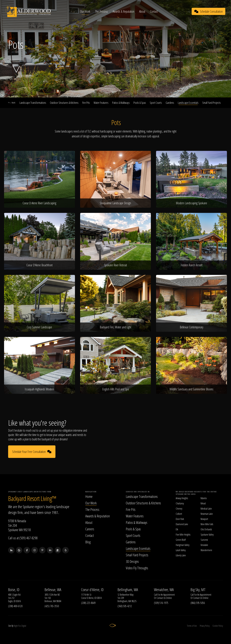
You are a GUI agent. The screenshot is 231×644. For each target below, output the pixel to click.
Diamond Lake (182, 524)
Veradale (204, 545)
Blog (88, 542)
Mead (203, 503)
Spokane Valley (207, 535)
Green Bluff (181, 540)
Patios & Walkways (121, 103)
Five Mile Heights (183, 535)
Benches (117, 400)
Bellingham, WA (128, 590)
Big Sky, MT (198, 590)
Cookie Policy (218, 626)
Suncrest (204, 540)
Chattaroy (180, 503)
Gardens (170, 103)
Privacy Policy (205, 626)
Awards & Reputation (124, 11)
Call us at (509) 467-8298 (23, 538)
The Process (102, 11)
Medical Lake (206, 509)
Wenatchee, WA (164, 590)
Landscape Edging (104, 400)
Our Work (85, 11)
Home (89, 496)
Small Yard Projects (211, 103)
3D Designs (132, 561)
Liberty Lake (181, 555)
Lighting (131, 400)
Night (16, 626)
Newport (204, 519)
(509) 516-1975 (161, 603)
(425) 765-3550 (52, 606)
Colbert (179, 514)
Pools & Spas (140, 103)
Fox (20, 626)
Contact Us (161, 598)
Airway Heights (182, 498)
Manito (204, 498)
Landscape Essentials (188, 103)
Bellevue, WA (53, 590)
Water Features (101, 103)
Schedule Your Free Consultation (32, 452)
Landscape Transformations (33, 103)
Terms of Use (192, 626)
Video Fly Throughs (137, 568)
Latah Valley (181, 550)
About (142, 11)
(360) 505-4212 (125, 606)
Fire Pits (86, 103)
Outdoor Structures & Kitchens (64, 103)
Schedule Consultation (208, 11)
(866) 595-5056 (198, 603)
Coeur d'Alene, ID (92, 590)
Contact (154, 11)
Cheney (179, 509)
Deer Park (180, 519)
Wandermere (206, 550)
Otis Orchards (206, 529)
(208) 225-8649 (88, 603)
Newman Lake (207, 514)
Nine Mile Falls (207, 524)
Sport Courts (156, 103)
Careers (90, 529)
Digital (24, 626)
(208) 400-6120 (15, 606)
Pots (124, 400)
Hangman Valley (183, 545)
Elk (177, 529)
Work (12, 103)
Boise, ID (14, 590)
